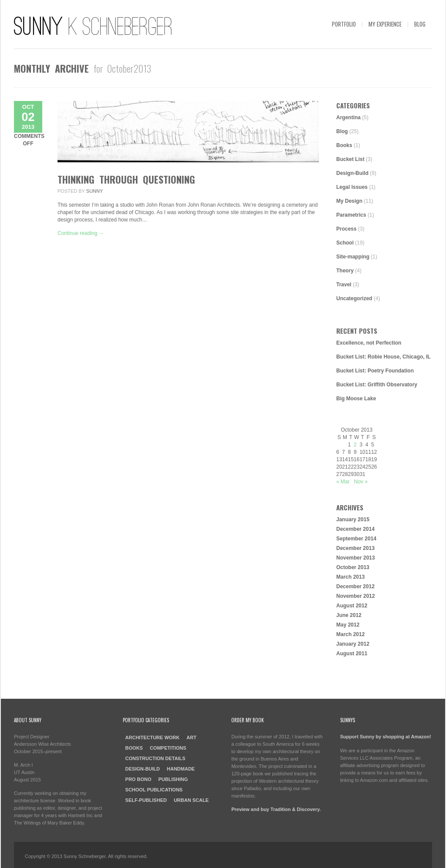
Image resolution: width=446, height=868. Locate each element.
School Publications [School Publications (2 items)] (154, 790)
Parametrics (351, 215)
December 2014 (355, 529)
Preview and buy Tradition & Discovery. (276, 809)
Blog (420, 24)
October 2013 (353, 567)
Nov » (361, 482)
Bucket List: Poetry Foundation (375, 371)
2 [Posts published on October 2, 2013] (355, 445)
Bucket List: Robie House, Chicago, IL (383, 357)
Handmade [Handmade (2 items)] (181, 769)
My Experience (385, 24)
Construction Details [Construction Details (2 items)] (155, 758)
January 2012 (353, 644)
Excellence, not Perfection (369, 343)
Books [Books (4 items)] (134, 748)
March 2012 (350, 634)
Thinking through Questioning (126, 179)
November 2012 (356, 596)
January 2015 (353, 519)
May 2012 (348, 625)
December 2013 (355, 548)
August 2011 (352, 654)
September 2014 (356, 539)
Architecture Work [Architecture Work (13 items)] (153, 737)
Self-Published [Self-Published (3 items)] (146, 800)
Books (344, 145)
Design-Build (352, 173)
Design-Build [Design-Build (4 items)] (143, 769)
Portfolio (344, 24)
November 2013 (356, 558)
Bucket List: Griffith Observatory (377, 385)
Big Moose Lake (356, 399)
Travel (344, 285)
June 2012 (349, 615)
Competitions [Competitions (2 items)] (168, 748)
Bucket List (350, 159)
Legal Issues (352, 187)
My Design (349, 201)
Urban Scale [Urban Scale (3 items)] (191, 800)
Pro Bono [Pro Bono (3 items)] (139, 779)
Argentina (348, 117)
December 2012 (355, 586)
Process (346, 229)
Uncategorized (354, 298)
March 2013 (350, 577)
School (345, 243)
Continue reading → (81, 233)
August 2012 (352, 606)
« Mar (343, 482)
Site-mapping (353, 257)
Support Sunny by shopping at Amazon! (386, 737)
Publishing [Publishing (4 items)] (173, 779)
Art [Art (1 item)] (191, 737)
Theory (345, 271)
